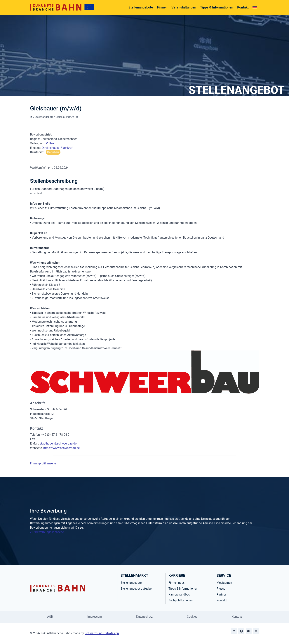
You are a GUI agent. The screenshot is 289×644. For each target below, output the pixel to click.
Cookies (192, 617)
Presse (221, 589)
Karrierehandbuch (180, 594)
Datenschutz (144, 617)
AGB (50, 617)
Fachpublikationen (181, 600)
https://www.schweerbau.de (61, 448)
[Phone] (256, 631)
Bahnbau (53, 152)
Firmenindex (176, 583)
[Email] (249, 631)
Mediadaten (224, 583)
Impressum (95, 617)
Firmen (162, 7)
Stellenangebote (141, 7)
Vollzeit (51, 143)
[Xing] (234, 631)
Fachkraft (67, 148)
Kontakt (243, 7)
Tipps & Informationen (217, 7)
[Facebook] (241, 631)
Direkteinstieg (51, 148)
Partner (221, 594)
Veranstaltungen (184, 7)
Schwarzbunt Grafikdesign (102, 633)
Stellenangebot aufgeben (137, 589)
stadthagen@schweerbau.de (58, 443)
